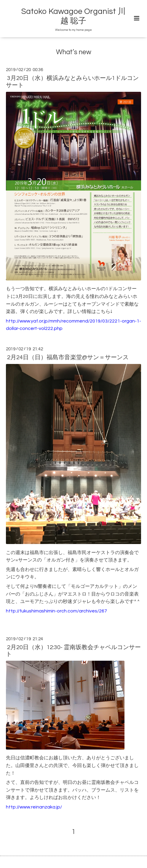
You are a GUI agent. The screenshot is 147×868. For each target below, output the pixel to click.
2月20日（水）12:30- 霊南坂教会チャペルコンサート (73, 651)
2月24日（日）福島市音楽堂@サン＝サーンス (68, 357)
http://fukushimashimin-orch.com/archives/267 (56, 611)
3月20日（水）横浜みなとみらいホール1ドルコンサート (72, 82)
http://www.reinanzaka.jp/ (34, 807)
